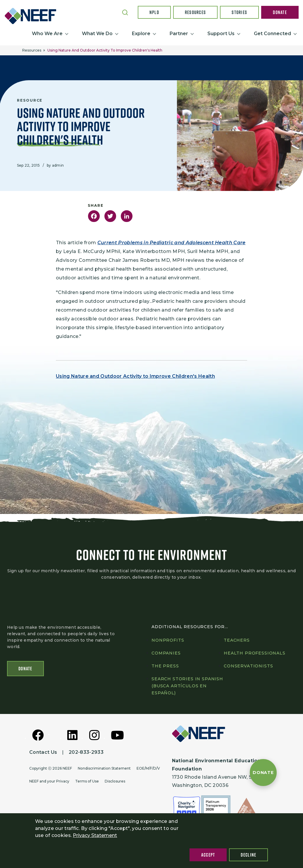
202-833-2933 (86, 753)
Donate (280, 12)
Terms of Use (87, 782)
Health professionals (255, 654)
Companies (166, 654)
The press (165, 667)
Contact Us (43, 753)
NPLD (154, 12)
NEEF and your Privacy (49, 782)
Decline (248, 855)
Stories (239, 12)
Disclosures (115, 782)
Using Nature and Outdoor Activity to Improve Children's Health (135, 376)
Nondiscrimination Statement (104, 769)
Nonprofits (168, 641)
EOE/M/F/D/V (148, 769)
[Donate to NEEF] (263, 773)
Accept (208, 855)
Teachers (237, 641)
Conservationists (248, 667)
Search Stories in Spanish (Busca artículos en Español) (187, 687)
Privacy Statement (95, 835)
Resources (196, 12)
